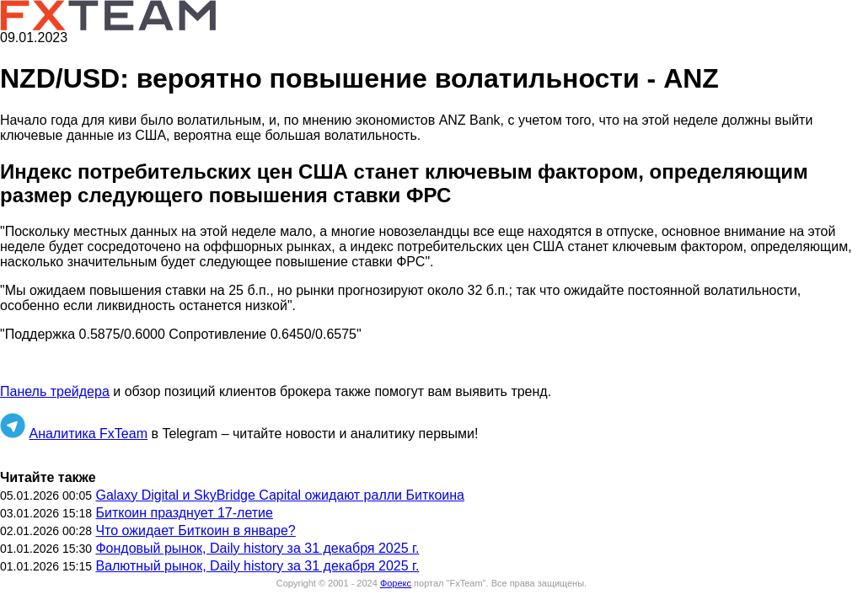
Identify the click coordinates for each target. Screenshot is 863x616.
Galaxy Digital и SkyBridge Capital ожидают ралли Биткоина (280, 495)
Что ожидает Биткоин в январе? (195, 530)
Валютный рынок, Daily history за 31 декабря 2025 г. (257, 566)
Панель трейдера (55, 391)
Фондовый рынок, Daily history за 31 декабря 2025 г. (257, 548)
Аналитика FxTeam (88, 434)
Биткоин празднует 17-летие (184, 513)
